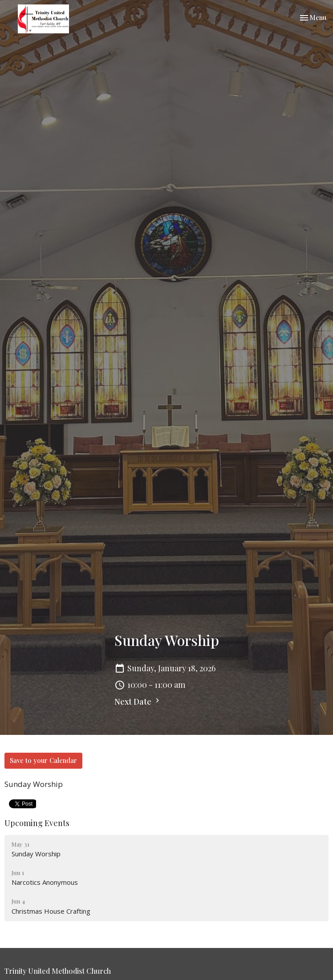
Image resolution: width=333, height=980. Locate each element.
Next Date (138, 702)
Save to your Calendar (43, 760)
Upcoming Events (37, 823)
